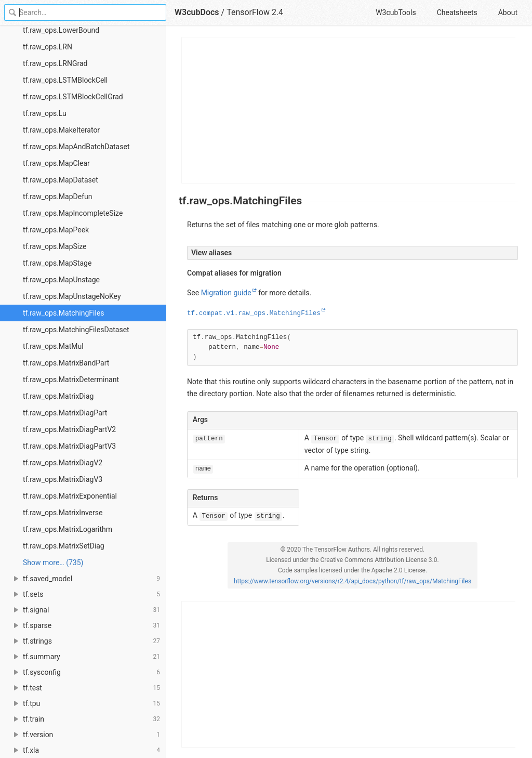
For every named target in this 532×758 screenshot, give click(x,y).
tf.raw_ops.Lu (45, 113)
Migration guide (226, 293)
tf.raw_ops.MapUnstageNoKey (72, 296)
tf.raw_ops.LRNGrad (55, 63)
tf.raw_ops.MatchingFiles (63, 313)
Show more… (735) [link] (53, 563)
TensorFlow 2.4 (255, 12)
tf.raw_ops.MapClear (56, 163)
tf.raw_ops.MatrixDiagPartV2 (69, 429)
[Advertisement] (349, 110)
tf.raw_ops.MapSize (55, 246)
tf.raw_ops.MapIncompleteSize (73, 213)
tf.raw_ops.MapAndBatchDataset (76, 147)
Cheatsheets (457, 12)
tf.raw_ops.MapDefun (57, 197)
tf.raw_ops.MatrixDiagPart (65, 413)
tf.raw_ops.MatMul (53, 346)
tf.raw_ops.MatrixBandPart (66, 363)
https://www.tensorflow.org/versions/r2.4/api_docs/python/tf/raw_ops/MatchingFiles (353, 581)
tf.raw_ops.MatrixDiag (58, 396)
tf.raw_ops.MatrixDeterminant (71, 380)
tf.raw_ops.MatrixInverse (63, 513)
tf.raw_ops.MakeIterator (61, 130)
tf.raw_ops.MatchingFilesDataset (76, 330)
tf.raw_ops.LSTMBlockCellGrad (73, 97)
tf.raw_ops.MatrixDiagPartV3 (69, 446)
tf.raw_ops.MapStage (57, 263)
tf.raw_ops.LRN (48, 47)
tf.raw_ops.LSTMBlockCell (65, 80)
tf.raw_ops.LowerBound (61, 30)
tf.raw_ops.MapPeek (56, 230)
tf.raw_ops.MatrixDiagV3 (63, 479)
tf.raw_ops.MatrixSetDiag (64, 546)
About (508, 12)
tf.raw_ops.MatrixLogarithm (68, 529)
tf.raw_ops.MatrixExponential (70, 496)
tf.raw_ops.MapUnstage (61, 280)
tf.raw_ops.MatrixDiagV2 (63, 463)
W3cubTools (396, 12)
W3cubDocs (197, 12)
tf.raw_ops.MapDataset (61, 180)
